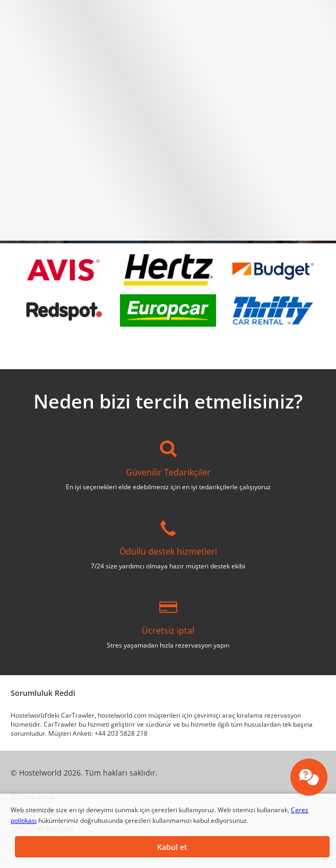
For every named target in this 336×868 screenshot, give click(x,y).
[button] (172, 847)
